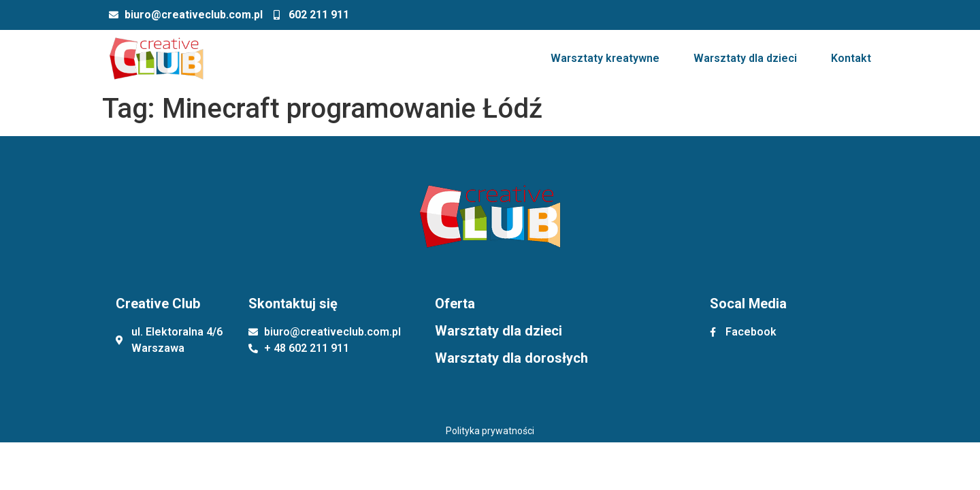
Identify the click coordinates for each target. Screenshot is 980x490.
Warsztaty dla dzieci (745, 58)
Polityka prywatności (490, 431)
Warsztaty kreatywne (605, 58)
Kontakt (851, 58)
